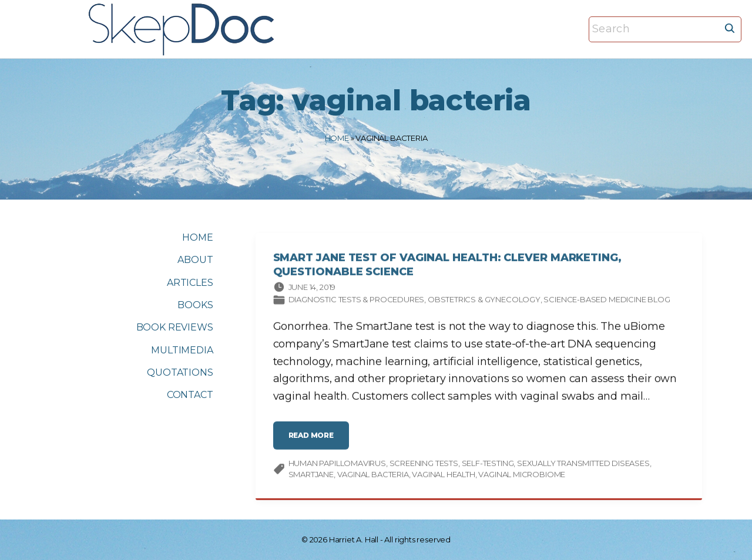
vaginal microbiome (522, 476)
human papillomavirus (337, 465)
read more (314, 442)
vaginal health (443, 476)
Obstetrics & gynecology (484, 301)
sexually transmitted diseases (583, 465)
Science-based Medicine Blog (607, 301)
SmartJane (311, 476)
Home (337, 138)
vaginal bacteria (373, 476)
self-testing (488, 465)
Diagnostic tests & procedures (357, 301)
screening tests (424, 465)
